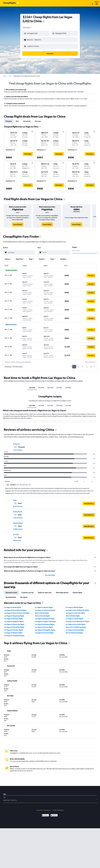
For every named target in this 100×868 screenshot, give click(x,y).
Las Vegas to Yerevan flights (44, 626)
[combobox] (28, 28)
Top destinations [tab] (11, 596)
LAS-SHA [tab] (32, 386)
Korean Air (16, 442)
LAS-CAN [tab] (50, 386)
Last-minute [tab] (27, 120)
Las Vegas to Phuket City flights (14, 623)
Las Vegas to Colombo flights (13, 628)
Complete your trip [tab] (28, 591)
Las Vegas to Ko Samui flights (44, 631)
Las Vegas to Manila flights (74, 606)
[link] (18, 223)
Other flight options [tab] (62, 591)
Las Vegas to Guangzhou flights (45, 628)
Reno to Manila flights (73, 614)
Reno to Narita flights (42, 611)
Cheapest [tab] (9, 120)
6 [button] (91, 365)
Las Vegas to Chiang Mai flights (14, 626)
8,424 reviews (18, 505)
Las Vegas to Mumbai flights (13, 631)
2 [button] (78, 365)
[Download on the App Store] (54, 814)
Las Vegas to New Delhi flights (76, 623)
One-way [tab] (38, 120)
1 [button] (74, 365)
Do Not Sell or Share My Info (44, 809)
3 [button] (82, 365)
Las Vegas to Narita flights (13, 606)
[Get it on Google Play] (45, 814)
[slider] (98, 252)
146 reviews (17, 539)
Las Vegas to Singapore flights (14, 620)
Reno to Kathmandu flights (74, 631)
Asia (10, 74)
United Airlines (18, 521)
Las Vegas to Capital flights (74, 617)
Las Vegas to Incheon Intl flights (45, 609)
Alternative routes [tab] (11, 591)
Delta (15, 499)
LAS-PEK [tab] (59, 386)
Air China (16, 533)
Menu (97, 3)
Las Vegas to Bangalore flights (45, 617)
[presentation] (43, 21)
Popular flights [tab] (77, 591)
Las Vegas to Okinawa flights (14, 617)
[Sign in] (92, 4)
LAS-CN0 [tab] (32, 404)
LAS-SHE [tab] (68, 386)
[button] (35, 39)
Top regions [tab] (24, 596)
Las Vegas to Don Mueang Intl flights (77, 620)
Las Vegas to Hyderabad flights (14, 634)
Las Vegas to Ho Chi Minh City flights (77, 609)
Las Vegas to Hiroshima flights (45, 623)
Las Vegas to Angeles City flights (45, 620)
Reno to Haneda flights (42, 614)
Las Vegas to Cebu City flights (75, 611)
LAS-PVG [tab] (41, 386)
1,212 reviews (18, 448)
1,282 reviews (18, 516)
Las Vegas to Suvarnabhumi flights (15, 609)
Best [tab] (17, 120)
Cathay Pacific (18, 510)
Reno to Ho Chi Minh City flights (76, 626)
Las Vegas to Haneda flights (44, 606)
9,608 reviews (18, 528)
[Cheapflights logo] (9, 3)
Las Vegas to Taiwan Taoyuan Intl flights (17, 611)
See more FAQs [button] (50, 573)
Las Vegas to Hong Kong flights (14, 614)
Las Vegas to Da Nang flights (75, 628)
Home (5, 74)
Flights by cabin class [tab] (45, 591)
